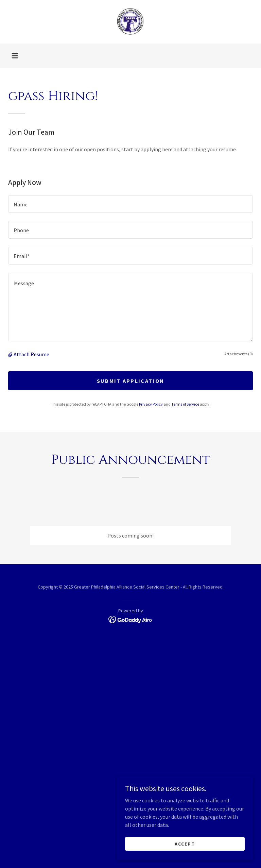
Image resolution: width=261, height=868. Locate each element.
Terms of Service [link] (185, 404)
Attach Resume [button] (31, 354)
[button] (15, 56)
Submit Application (130, 381)
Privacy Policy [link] (151, 404)
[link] (130, 22)
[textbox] (130, 204)
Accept (185, 844)
